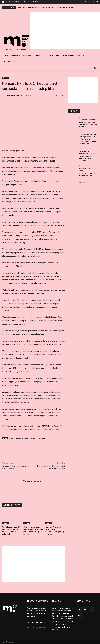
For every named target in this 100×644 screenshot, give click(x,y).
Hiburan (5, 78)
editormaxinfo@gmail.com (36, 627)
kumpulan (42, 438)
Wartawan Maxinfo (15, 95)
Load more (83, 180)
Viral (80, 117)
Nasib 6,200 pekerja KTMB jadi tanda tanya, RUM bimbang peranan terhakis (46, 7)
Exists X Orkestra (22, 438)
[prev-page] (3, 540)
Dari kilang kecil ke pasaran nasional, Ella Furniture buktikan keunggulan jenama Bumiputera (87, 155)
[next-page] (8, 540)
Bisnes (81, 131)
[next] (97, 7)
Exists (11, 438)
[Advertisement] (65, 31)
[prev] (92, 7)
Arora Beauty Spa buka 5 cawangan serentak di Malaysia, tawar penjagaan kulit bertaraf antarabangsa (88, 138)
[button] (95, 68)
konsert (33, 438)
